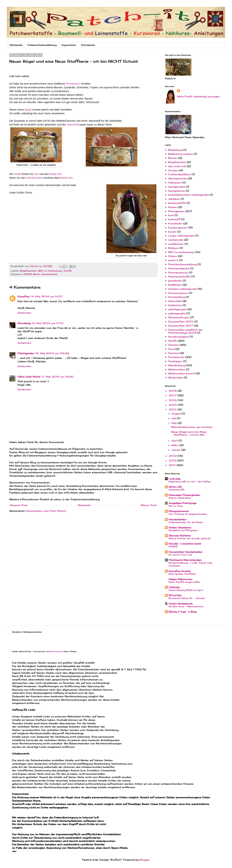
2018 (173, 391)
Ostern (173, 256)
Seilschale (175, 301)
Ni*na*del (175, 595)
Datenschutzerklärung (42, 45)
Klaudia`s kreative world (185, 544)
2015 (173, 405)
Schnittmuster (34, 178)
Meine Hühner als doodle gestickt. (190, 538)
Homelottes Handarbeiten (186, 552)
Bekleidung (175, 150)
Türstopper (175, 361)
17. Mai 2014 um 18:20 (57, 377)
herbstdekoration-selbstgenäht (188, 195)
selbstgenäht (177, 313)
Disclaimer (88, 45)
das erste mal (177, 166)
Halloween (175, 183)
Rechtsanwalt (56, 651)
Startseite (16, 45)
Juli (174, 418)
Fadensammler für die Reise (186, 522)
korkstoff (174, 219)
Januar (176, 450)
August (177, 414)
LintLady (174, 479)
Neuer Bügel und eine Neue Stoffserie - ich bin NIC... (189, 433)
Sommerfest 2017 (181, 326)
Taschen (173, 345)
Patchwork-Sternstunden (185, 560)
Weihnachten (177, 369)
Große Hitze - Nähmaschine (186, 606)
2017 (173, 395)
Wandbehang (177, 365)
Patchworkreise (178, 273)
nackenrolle (176, 240)
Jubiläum (174, 199)
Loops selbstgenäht (181, 236)
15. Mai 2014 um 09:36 (52, 353)
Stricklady (24, 323)
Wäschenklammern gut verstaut (192, 427)
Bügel (29, 110)
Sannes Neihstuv (180, 536)
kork (171, 215)
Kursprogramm (178, 228)
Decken (173, 170)
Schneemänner (178, 293)
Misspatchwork (179, 511)
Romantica (73, 84)
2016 (173, 400)
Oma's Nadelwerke (181, 604)
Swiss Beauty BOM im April (186, 590)
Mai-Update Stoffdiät (182, 574)
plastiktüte (175, 281)
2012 (173, 460)
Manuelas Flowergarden (184, 495)
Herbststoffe (176, 490)
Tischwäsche (176, 357)
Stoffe (17, 174)
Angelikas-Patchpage (183, 503)
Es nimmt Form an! (180, 555)
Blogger (145, 860)
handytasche (176, 191)
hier (36, 174)
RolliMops (175, 285)
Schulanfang (176, 297)
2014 (173, 409)
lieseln (172, 232)
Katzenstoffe (177, 203)
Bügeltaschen (28, 271)
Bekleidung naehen (180, 154)
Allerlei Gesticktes (180, 498)
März (175, 445)
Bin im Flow (176, 506)
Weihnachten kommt (181, 373)
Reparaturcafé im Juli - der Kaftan (190, 481)
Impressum (69, 45)
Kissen (173, 207)
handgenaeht (177, 187)
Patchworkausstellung (182, 264)
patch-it (173, 260)
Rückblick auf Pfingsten (183, 530)
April (175, 441)
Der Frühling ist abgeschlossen (188, 514)
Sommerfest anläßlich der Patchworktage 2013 (185, 331)
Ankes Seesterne (180, 527)
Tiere (171, 349)
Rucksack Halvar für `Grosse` (188, 598)
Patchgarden (26, 353)
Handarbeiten (178, 519)
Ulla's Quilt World (29, 377)
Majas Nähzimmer (181, 579)
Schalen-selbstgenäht (183, 289)
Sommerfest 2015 (181, 321)
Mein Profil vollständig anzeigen (198, 96)
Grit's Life (175, 487)
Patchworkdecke (179, 268)
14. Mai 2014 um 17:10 (48, 323)
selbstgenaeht (177, 309)
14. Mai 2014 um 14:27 (47, 296)
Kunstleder (175, 223)
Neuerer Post (19, 505)
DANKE (173, 546)
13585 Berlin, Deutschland (40, 274)
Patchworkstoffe (179, 276)
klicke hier (67, 178)
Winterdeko (176, 377)
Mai (175, 423)
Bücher (173, 158)
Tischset (173, 353)
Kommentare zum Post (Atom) (46, 511)
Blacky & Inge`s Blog (183, 612)
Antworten (24, 313)
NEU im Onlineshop (50, 271)
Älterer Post (149, 505)
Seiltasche (175, 305)
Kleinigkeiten (176, 211)
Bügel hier (56, 174)
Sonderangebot (178, 337)
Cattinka (174, 587)
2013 (173, 456)
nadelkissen (176, 244)
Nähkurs (173, 248)
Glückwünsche (178, 178)
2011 (173, 465)
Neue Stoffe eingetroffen (184, 582)
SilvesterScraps (179, 317)
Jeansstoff (73, 124)
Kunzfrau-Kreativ (180, 571)
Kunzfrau (24, 296)
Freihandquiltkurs (179, 174)
